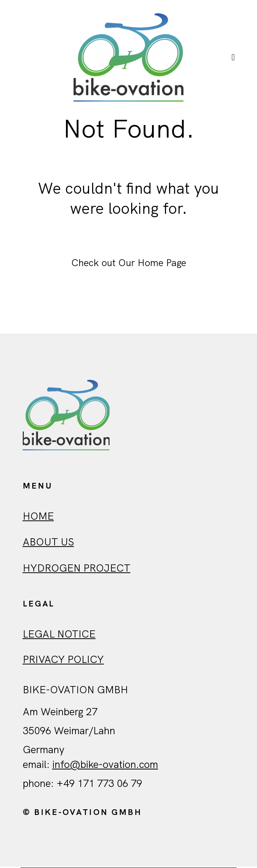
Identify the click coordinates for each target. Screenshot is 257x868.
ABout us (48, 543)
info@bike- (78, 765)
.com (147, 765)
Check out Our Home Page (129, 264)
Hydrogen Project (77, 569)
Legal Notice (59, 635)
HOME (38, 517)
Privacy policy (63, 660)
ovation (119, 765)
